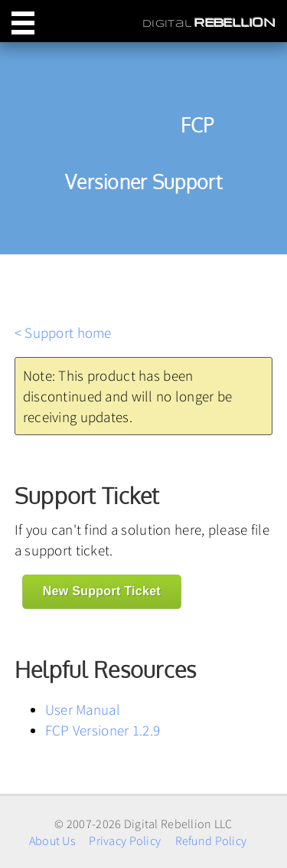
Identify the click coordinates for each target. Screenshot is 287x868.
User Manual (83, 709)
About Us (52, 840)
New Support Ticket (102, 591)
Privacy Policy (125, 840)
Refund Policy (211, 840)
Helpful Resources (106, 670)
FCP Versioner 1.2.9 (103, 730)
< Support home (63, 332)
